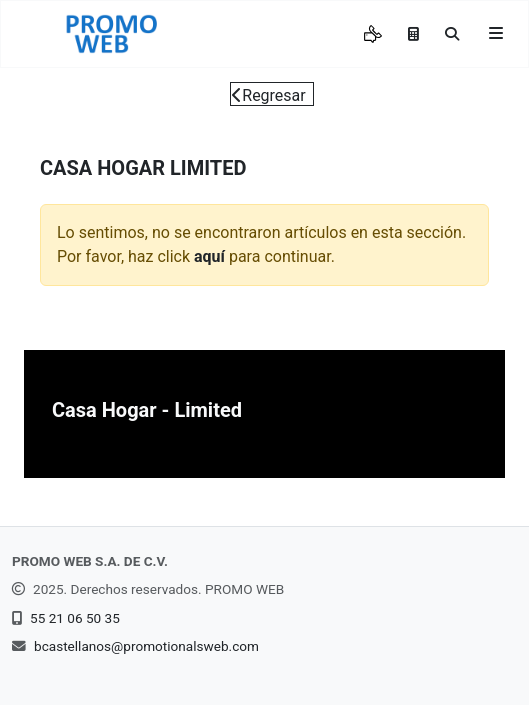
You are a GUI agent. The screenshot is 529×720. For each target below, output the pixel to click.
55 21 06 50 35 (75, 618)
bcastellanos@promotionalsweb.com (146, 646)
